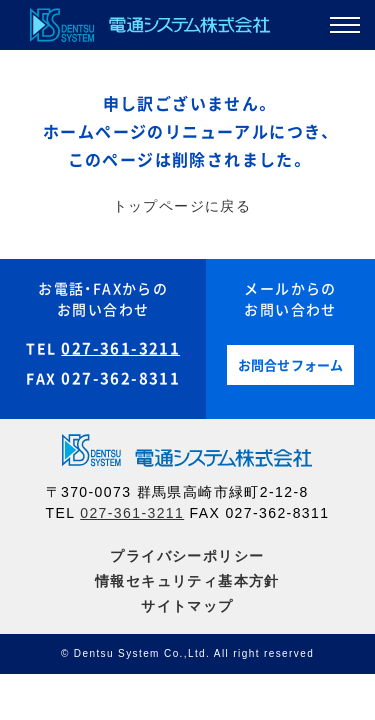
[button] (345, 29)
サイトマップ (187, 606)
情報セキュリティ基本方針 (187, 581)
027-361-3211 (120, 348)
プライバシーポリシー (187, 556)
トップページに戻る (182, 206)
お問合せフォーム (291, 365)
